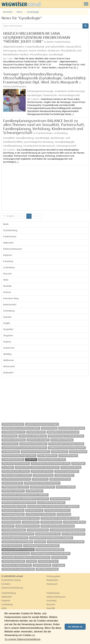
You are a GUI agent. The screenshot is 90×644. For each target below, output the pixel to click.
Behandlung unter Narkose (16, 471)
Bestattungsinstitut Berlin (15, 538)
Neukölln (7, 286)
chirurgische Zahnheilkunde (33, 436)
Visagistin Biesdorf (64, 475)
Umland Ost (9, 348)
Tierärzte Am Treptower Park (17, 565)
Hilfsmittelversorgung (47, 569)
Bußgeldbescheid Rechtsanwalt (63, 432)
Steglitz (7, 323)
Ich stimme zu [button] (75, 627)
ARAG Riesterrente (12, 546)
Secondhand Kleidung (62, 440)
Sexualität (40, 542)
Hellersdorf (8, 243)
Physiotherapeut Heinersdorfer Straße (60, 518)
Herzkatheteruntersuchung (16, 553)
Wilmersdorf (9, 367)
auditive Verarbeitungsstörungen (42, 424)
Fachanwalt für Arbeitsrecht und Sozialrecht (37, 467)
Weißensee (8, 360)
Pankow (7, 292)
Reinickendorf (10, 305)
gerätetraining (9, 436)
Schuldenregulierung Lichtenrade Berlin (50, 553)
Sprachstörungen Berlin (14, 506)
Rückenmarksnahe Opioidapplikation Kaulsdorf (25, 499)
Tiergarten (8, 336)
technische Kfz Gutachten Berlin (18, 569)
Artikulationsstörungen (14, 530)
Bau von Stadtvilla (66, 487)
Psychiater (8, 467)
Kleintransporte (60, 452)
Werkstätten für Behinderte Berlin (19, 502)
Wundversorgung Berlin (67, 471)
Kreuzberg (8, 261)
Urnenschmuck (10, 444)
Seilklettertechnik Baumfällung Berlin (67, 448)
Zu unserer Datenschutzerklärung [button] (23, 639)
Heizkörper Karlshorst (13, 491)
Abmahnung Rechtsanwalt (16, 463)
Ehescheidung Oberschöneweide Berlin (50, 463)
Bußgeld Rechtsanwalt (27, 526)
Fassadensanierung (71, 467)
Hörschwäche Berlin (12, 483)
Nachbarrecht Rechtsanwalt (16, 479)
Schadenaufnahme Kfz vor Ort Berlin (66, 542)
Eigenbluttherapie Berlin (42, 487)
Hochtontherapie (78, 452)
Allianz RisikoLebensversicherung (58, 526)
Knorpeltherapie (34, 491)
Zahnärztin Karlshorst (42, 471)
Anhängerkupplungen (13, 514)
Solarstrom (8, 526)
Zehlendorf (8, 373)
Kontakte (6, 584)
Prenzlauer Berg (11, 299)
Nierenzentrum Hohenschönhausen (42, 483)
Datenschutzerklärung (12, 588)
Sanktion (31, 561)
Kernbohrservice (34, 510)
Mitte (6, 280)
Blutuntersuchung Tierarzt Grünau (19, 455)
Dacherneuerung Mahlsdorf (50, 550)
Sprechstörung (49, 428)
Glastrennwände (42, 565)
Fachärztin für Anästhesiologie (17, 542)
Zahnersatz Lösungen (38, 440)
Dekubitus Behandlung (14, 440)
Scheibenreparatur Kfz (13, 432)
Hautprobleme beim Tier (48, 534)
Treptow (7, 342)
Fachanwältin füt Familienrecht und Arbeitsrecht (26, 557)
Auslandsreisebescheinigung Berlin (67, 530)
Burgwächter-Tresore (13, 510)
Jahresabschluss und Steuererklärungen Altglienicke (53, 506)
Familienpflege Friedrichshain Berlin (41, 546)
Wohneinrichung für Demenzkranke (66, 436)
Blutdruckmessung (60, 499)
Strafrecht (31, 459)
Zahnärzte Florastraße (13, 561)
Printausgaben (53, 576)
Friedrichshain (10, 237)
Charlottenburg (10, 231)
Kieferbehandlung (11, 522)
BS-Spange (59, 565)
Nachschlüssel (59, 557)
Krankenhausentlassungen (33, 444)
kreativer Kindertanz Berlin (52, 459)
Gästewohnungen (68, 455)
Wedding (7, 354)
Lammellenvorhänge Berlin (51, 502)
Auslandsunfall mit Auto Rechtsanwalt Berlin (24, 448)
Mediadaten (52, 580)
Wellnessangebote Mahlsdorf (17, 475)
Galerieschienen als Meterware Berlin (21, 428)
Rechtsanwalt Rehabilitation (35, 452)
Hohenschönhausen (13, 249)
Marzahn (7, 274)
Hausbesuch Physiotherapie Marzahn (21, 518)
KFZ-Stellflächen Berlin (73, 534)
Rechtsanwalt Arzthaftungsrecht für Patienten (25, 495)
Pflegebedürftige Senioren (15, 487)
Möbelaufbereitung (43, 475)
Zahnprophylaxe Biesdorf (57, 510)
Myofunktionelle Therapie (72, 428)
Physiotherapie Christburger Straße (66, 444)
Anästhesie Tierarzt (48, 561)
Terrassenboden (31, 522)
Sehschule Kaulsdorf (51, 522)
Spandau (7, 317)
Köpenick (8, 255)
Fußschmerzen (40, 479)
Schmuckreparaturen (13, 424)
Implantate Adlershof (75, 522)
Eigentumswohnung (60, 479)
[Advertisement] (45, 188)
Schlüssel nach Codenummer (41, 514)
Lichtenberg (9, 268)
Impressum (52, 584)
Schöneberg (9, 311)
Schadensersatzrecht (13, 459)
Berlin (6, 224)
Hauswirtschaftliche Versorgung (18, 550)
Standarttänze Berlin (38, 530)
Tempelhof (8, 329)
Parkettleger (78, 463)
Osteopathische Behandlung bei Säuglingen (51, 538)
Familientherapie (11, 452)
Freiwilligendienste (47, 455)
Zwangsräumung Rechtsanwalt (18, 534)
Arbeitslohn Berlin (36, 432)
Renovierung (64, 514)
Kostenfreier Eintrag (11, 580)
